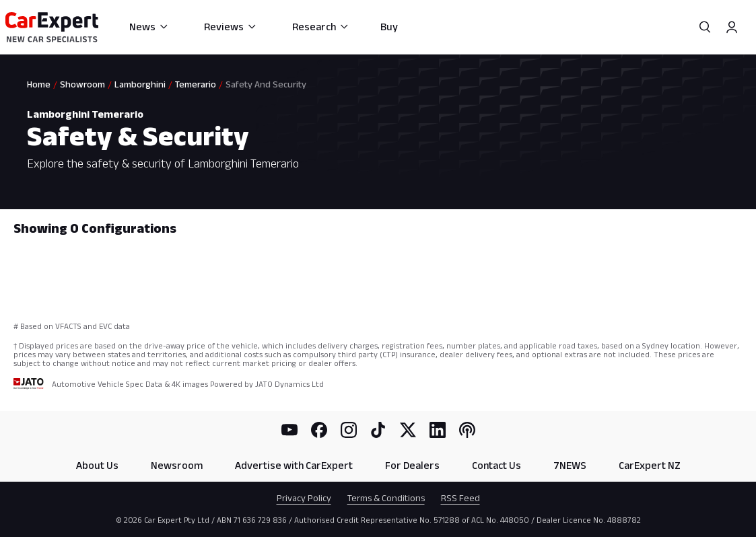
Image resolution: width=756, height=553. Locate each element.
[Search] (705, 27)
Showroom (82, 84)
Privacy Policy (304, 498)
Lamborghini (140, 84)
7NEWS (570, 465)
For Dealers (412, 465)
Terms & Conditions (386, 498)
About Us (97, 465)
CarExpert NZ (650, 465)
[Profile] (732, 27)
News (149, 27)
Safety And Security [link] (266, 84)
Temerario (196, 84)
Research (321, 27)
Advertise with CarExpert (294, 465)
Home (39, 84)
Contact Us (496, 465)
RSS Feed (460, 498)
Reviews (231, 27)
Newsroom (177, 465)
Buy (389, 27)
